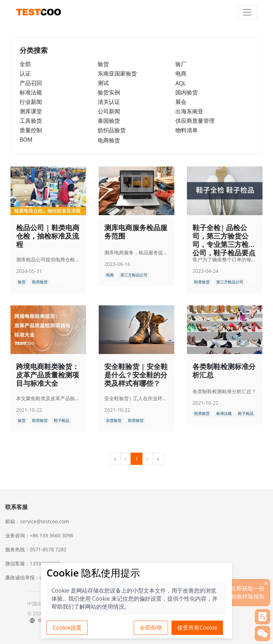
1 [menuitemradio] (136, 459)
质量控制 (31, 130)
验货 (103, 64)
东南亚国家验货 (117, 73)
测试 (103, 83)
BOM (26, 140)
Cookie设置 (67, 628)
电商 (181, 73)
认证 (25, 73)
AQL (181, 83)
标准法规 (31, 92)
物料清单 (187, 130)
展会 (181, 102)
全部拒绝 (151, 628)
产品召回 (31, 83)
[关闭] (266, 583)
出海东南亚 (189, 111)
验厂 (181, 64)
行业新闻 (31, 102)
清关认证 (109, 102)
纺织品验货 (112, 130)
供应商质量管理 (195, 121)
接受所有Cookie (197, 628)
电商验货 (109, 140)
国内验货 (187, 92)
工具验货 (31, 121)
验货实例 (109, 92)
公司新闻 (109, 111)
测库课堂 (31, 111)
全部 (25, 64)
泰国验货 (109, 121)
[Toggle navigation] (247, 12)
